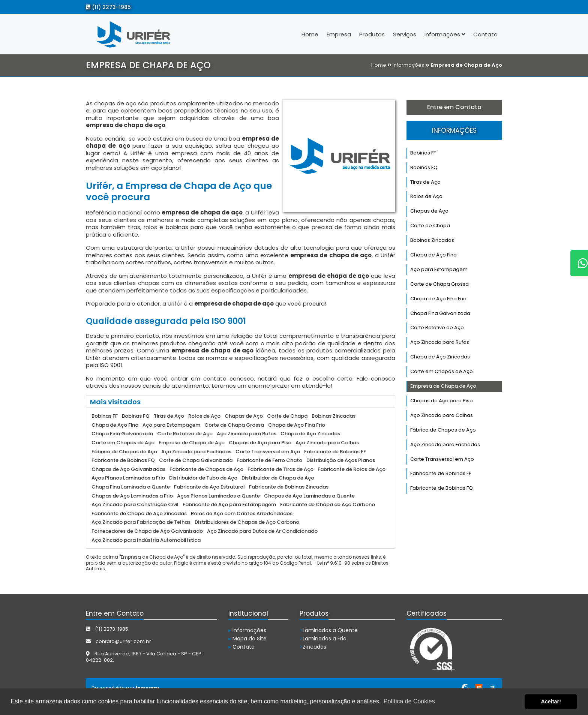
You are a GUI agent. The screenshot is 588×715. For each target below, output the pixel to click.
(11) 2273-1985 (108, 7)
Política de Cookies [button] (409, 701)
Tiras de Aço (425, 182)
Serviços (405, 34)
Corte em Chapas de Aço (442, 371)
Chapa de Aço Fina (433, 255)
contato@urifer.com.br (118, 641)
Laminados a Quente (329, 630)
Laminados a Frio (323, 639)
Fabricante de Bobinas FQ (442, 488)
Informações (445, 34)
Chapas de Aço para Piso (442, 401)
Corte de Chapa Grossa (439, 284)
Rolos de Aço (426, 196)
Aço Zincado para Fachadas (445, 444)
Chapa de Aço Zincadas (440, 357)
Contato (485, 34)
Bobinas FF (423, 153)
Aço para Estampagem (439, 269)
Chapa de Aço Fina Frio (438, 299)
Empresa (339, 34)
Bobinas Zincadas (432, 240)
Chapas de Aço (429, 211)
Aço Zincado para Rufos (440, 342)
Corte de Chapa (430, 226)
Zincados (313, 647)
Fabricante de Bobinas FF (441, 473)
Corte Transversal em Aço (442, 459)
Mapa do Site (247, 639)
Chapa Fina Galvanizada (440, 313)
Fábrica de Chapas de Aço (443, 430)
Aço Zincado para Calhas (442, 415)
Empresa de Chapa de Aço (443, 386)
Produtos (372, 34)
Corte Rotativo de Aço (437, 328)
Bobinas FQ (424, 167)
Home (310, 34)
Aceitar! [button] (551, 702)
